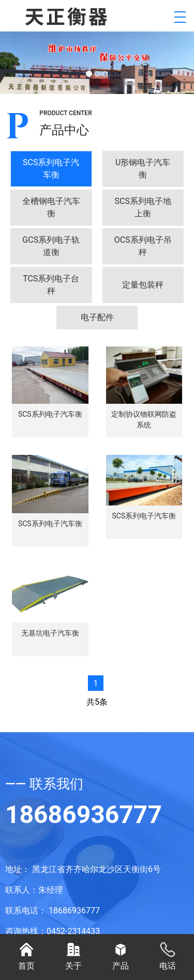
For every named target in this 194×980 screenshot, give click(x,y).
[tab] (51, 169)
